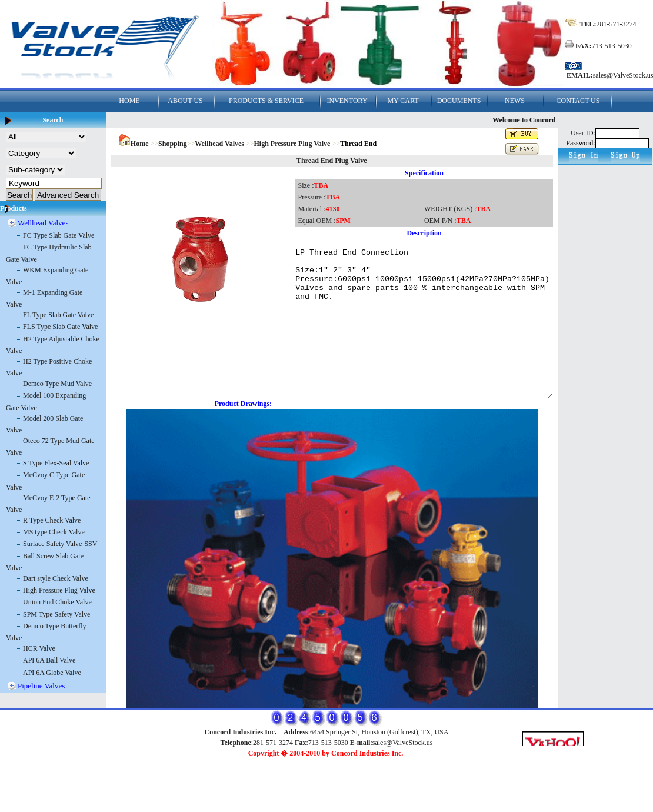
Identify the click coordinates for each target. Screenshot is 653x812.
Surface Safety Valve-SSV (60, 544)
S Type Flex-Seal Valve (56, 463)
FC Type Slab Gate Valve (59, 235)
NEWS (515, 101)
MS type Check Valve (54, 532)
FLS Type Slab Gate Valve (60, 327)
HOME (129, 101)
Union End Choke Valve (57, 602)
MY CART (403, 101)
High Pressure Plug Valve (59, 590)
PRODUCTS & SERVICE (266, 101)
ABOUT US (185, 101)
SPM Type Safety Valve (56, 614)
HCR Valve (39, 648)
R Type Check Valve (52, 520)
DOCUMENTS (459, 101)
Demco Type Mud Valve (57, 384)
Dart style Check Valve (56, 578)
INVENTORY (347, 101)
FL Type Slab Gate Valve (58, 315)
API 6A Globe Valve (52, 673)
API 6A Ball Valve (49, 660)
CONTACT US (578, 101)
